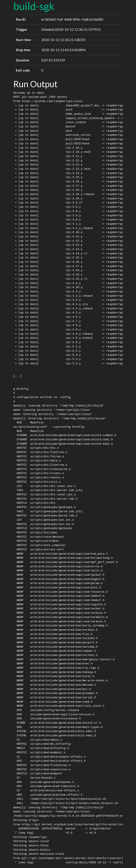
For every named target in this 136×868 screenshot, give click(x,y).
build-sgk (34, 6)
